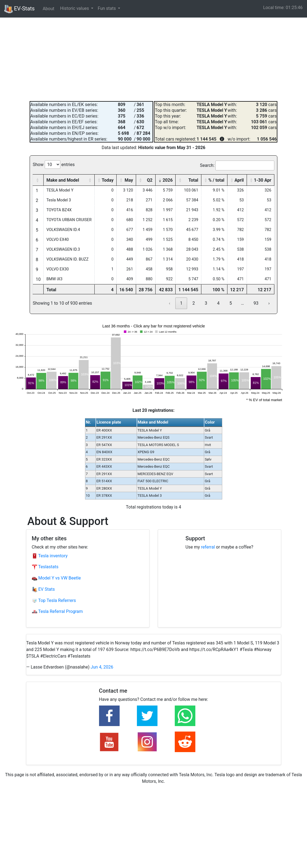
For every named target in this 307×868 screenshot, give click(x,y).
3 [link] (206, 303)
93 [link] (256, 303)
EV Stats (43, 589)
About (48, 9)
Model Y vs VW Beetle (56, 578)
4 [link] (218, 303)
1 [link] (181, 303)
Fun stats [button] (107, 8)
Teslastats (45, 567)
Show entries (54, 165)
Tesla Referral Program (57, 611)
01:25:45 (294, 8)
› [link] (269, 303)
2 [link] (194, 303)
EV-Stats (19, 9)
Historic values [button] (75, 8)
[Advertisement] (154, 59)
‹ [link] (169, 303)
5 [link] (231, 303)
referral (208, 547)
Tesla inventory (50, 556)
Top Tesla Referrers (54, 600)
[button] (37, 180)
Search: (207, 165)
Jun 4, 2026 (102, 667)
